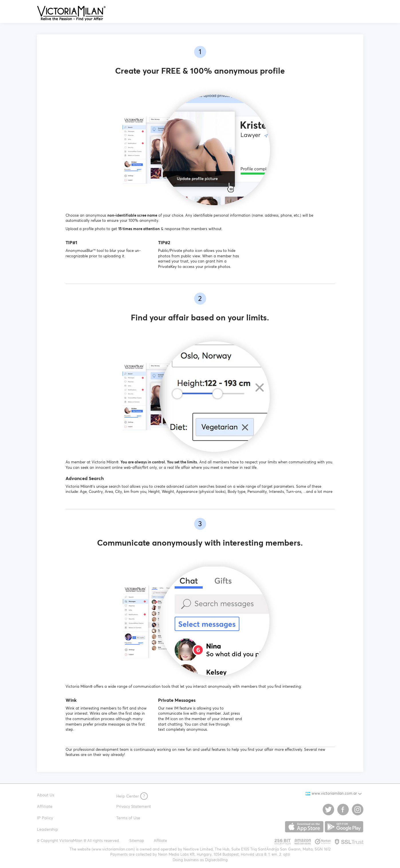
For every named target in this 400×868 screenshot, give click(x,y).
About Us (46, 795)
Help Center (132, 796)
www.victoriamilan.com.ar (331, 793)
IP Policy (45, 818)
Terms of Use (128, 818)
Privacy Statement (134, 806)
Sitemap (137, 841)
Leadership (48, 829)
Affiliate (45, 806)
